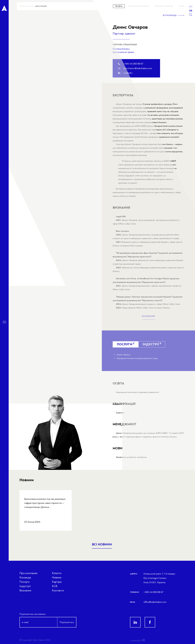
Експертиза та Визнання (139, 6)
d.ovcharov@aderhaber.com (138, 68)
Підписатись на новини (32, 614)
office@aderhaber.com (155, 602)
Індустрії (152, 344)
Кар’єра (57, 582)
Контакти (58, 591)
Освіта (181, 6)
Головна (22, 6)
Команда (30, 6)
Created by (137, 640)
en (191, 7)
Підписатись (67, 622)
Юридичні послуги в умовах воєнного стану (137, 358)
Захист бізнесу (123, 355)
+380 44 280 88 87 (133, 64)
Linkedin (128, 73)
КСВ (55, 586)
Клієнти (57, 573)
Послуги (25, 582)
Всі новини (102, 545)
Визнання (25, 591)
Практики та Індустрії (164, 6)
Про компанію (29, 573)
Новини (57, 578)
